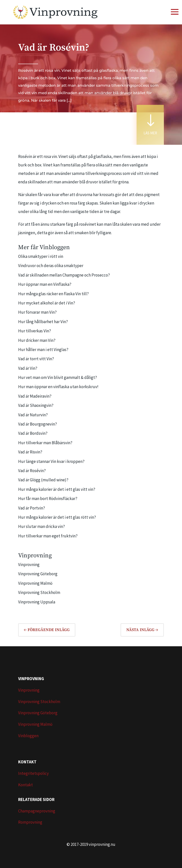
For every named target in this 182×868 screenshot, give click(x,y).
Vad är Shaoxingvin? (36, 405)
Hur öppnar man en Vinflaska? (45, 284)
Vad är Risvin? (30, 452)
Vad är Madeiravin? (35, 396)
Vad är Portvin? (32, 508)
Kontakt (25, 785)
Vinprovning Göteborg (38, 574)
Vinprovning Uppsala (37, 602)
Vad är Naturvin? (33, 415)
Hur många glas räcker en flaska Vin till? (53, 294)
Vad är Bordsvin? (33, 433)
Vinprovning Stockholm (39, 592)
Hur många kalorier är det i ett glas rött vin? (57, 517)
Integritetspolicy (33, 773)
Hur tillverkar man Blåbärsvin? (45, 443)
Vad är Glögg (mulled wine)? (43, 480)
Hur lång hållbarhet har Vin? (43, 322)
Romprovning (30, 822)
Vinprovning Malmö (35, 583)
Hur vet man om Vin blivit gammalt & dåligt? (58, 377)
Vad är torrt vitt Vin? (36, 359)
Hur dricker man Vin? (37, 340)
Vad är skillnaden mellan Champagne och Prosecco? (64, 275)
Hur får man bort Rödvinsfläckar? (48, 499)
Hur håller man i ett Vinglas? (43, 350)
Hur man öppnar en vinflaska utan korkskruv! (58, 387)
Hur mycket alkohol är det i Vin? (47, 303)
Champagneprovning (37, 811)
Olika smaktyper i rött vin (41, 256)
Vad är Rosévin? (32, 471)
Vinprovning (29, 565)
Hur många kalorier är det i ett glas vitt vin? (57, 489)
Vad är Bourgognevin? (38, 424)
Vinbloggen (28, 736)
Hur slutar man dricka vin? (42, 526)
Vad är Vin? (28, 368)
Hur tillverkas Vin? (35, 331)
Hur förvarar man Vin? (37, 312)
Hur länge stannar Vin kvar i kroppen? (51, 461)
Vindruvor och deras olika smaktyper (51, 266)
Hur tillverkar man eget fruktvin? (48, 536)
